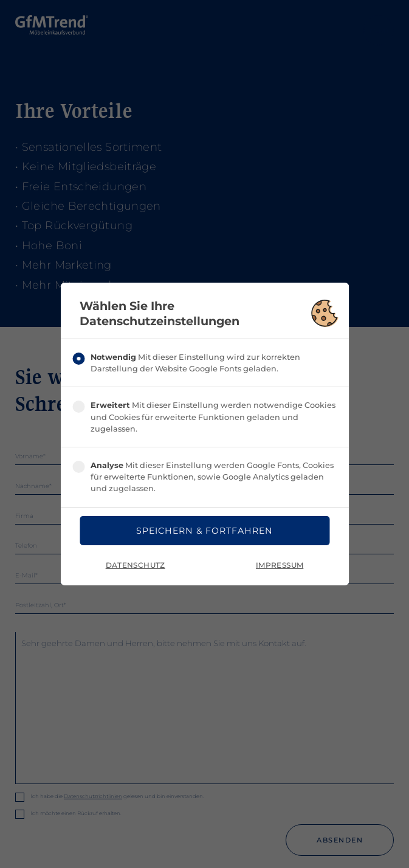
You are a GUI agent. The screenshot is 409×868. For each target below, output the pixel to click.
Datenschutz (136, 566)
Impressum (280, 566)
